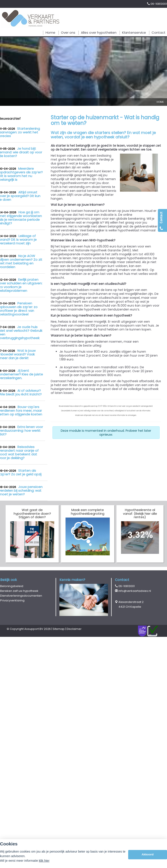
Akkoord (148, 854)
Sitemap (59, 630)
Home (160, 102)
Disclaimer (74, 630)
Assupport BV (34, 630)
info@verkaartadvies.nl (135, 593)
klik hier (44, 861)
